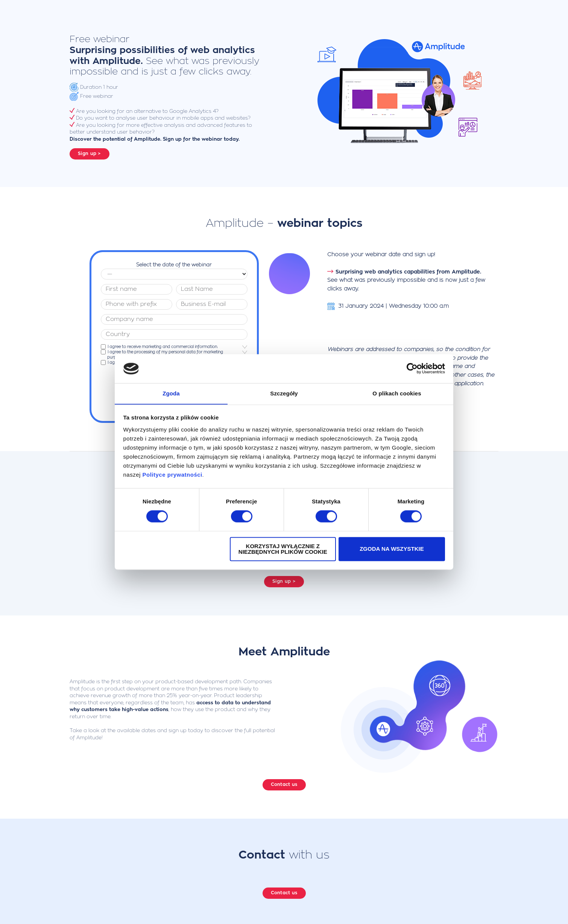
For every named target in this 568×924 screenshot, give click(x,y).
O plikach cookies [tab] (397, 393)
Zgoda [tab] (171, 393)
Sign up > (90, 153)
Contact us (284, 781)
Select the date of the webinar (174, 262)
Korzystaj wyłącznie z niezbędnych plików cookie (283, 549)
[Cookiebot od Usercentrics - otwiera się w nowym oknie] (412, 368)
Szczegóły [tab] (284, 393)
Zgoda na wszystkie (392, 549)
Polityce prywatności (172, 475)
